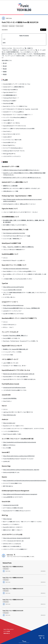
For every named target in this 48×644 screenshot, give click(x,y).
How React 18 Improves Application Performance (16, 269)
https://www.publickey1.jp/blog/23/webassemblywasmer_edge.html (21, 470)
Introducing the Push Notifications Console (14, 387)
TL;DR (4, 39)
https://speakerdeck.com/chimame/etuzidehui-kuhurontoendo (20, 442)
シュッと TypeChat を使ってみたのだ (12, 290)
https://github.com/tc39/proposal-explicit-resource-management (20, 494)
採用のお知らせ (7, 633)
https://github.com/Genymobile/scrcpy (13, 305)
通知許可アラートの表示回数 (10, 186)
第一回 (5, 63)
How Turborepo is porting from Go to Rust (14, 233)
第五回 (5, 74)
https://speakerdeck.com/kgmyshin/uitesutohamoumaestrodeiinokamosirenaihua (25, 480)
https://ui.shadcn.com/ (9, 423)
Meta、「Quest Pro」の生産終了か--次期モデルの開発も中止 (18, 247)
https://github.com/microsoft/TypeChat (13, 287)
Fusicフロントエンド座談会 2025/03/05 (13, 578)
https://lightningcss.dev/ (10, 415)
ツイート (5, 258)
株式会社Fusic (42, 636)
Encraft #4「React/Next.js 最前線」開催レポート (15, 335)
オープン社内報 (7, 631)
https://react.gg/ (7, 519)
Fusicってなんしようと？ (9, 629)
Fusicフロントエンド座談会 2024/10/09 (13, 611)
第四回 (5, 72)
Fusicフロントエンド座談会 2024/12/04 (13, 600)
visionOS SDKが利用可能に (10, 398)
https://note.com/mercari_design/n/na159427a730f (17, 538)
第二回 (5, 66)
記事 (29, 236)
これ (4, 363)
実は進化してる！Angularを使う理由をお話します (16, 349)
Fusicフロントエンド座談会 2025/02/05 (13, 589)
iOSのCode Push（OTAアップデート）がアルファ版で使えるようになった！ (22, 177)
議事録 (4, 43)
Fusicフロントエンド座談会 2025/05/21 (13, 567)
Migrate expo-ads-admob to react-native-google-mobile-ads (19, 374)
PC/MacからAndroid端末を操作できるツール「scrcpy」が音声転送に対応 (21, 308)
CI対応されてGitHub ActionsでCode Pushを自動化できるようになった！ (21, 170)
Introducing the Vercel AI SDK (11, 505)
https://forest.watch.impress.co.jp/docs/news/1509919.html (19, 456)
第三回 (5, 69)
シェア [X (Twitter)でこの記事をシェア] (43, 30)
